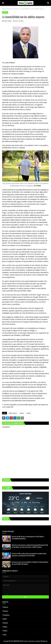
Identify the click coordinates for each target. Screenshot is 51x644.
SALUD (6, 519)
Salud (5, 635)
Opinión (5, 627)
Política (5, 631)
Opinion (22, 413)
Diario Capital (8, 21)
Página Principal (7, 9)
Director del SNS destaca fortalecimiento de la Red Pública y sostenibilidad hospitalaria (28, 538)
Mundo (5, 619)
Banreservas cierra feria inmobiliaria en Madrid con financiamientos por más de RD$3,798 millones (30, 563)
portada (15, 9)
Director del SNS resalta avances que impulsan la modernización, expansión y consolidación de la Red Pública (29, 555)
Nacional (5, 623)
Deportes (6, 607)
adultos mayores (13, 413)
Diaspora (6, 611)
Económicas (6, 615)
